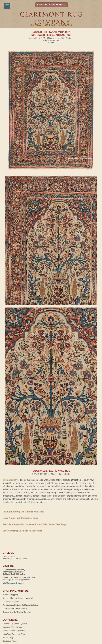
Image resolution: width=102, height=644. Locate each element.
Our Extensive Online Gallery (15, 609)
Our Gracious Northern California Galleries (20, 605)
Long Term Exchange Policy (14, 634)
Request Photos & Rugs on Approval (18, 598)
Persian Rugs (8, 638)
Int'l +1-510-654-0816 (61, 25)
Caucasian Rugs (9, 641)
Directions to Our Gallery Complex (17, 612)
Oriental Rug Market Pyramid (15, 624)
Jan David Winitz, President (14, 631)
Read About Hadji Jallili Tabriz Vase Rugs (23, 512)
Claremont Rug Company (51, 18)
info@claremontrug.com (13, 583)
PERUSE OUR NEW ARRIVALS (51, 5)
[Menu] (7, 6)
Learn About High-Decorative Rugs (20, 518)
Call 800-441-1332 (39, 25)
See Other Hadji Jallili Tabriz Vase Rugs (23, 531)
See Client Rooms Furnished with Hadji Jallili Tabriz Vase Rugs (34, 524)
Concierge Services (11, 602)
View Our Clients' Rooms (13, 627)
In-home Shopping (10, 595)
